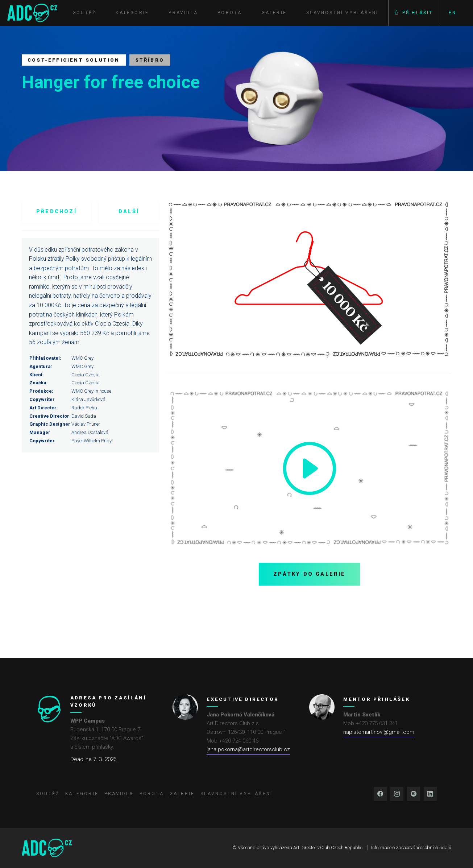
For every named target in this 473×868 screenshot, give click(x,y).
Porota (230, 13)
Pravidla (183, 13)
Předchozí (57, 211)
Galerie (274, 13)
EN (453, 13)
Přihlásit (414, 13)
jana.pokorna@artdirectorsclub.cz (248, 749)
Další (129, 211)
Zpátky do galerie (309, 574)
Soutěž (84, 13)
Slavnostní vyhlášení (342, 13)
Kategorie (132, 13)
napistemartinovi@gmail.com (379, 732)
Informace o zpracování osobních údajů (411, 848)
